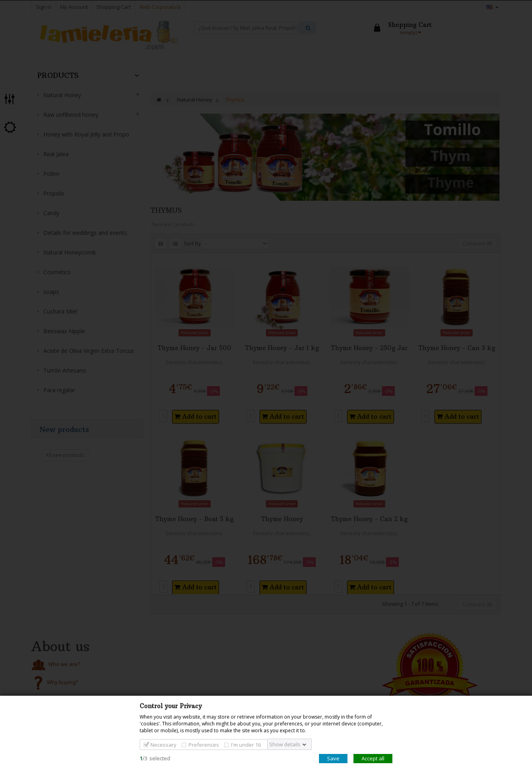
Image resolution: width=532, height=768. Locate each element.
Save (333, 758)
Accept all (373, 758)
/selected (155, 758)
